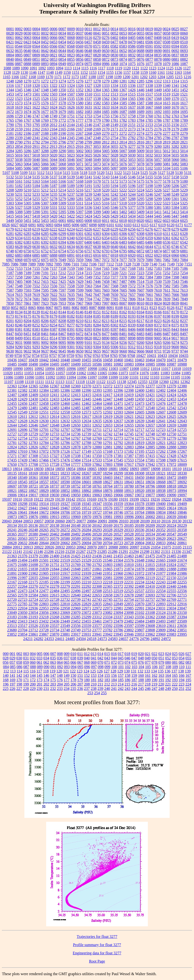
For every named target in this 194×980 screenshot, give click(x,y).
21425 (76, 556)
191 (161, 680)
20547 (172, 534)
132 (140, 671)
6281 (10, 234)
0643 (54, 51)
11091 (40, 377)
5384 (175, 207)
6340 (71, 238)
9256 (123, 343)
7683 (45, 299)
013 (93, 654)
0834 (149, 55)
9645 (62, 351)
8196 (149, 316)
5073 (97, 164)
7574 (141, 286)
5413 (175, 212)
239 (101, 689)
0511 (10, 46)
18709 (23, 486)
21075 (166, 547)
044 (114, 658)
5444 (149, 216)
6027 (15, 225)
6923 (158, 255)
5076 (123, 164)
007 (53, 654)
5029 (123, 155)
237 (87, 689)
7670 (10, 299)
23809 (161, 630)
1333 (106, 86)
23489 (150, 621)
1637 (132, 107)
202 (46, 684)
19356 (108, 504)
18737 (55, 486)
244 (134, 689)
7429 (80, 282)
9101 (88, 343)
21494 (23, 560)
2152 (141, 125)
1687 (123, 112)
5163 (36, 181)
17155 (97, 451)
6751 (36, 251)
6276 (149, 229)
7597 (62, 290)
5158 (175, 177)
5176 (149, 181)
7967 (80, 303)
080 (168, 662)
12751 (182, 434)
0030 (28, 33)
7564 (97, 286)
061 (40, 662)
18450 (140, 478)
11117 (70, 382)
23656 (182, 626)
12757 (44, 438)
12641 (161, 421)
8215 (123, 321)
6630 (36, 247)
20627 (182, 539)
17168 (108, 451)
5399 (97, 212)
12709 (86, 430)
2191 (71, 133)
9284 (10, 347)
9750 (18, 356)
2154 (158, 125)
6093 (50, 225)
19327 (65, 504)
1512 (106, 94)
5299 (158, 199)
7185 (175, 268)
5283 (97, 199)
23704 (23, 630)
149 (67, 675)
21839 (44, 569)
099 (107, 667)
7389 (158, 277)
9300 (62, 347)
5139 (71, 177)
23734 (55, 630)
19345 (86, 504)
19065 (108, 495)
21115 (187, 547)
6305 (115, 234)
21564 (118, 560)
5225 (149, 190)
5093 (88, 168)
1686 (115, 112)
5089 (54, 168)
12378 (161, 386)
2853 (10, 147)
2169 (97, 129)
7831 (149, 299)
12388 (76, 390)
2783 (141, 138)
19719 (86, 512)
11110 (29, 382)
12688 (182, 425)
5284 (106, 199)
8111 (127, 308)
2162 (36, 129)
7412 (36, 282)
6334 (19, 238)
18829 (44, 491)
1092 (42, 68)
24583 (113, 639)
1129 (16, 72)
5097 (115, 168)
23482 (129, 621)
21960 (118, 573)
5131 (188, 173)
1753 (88, 116)
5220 (106, 190)
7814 (141, 299)
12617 (86, 417)
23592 (108, 626)
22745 (108, 599)
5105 (175, 168)
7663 (158, 295)
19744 (108, 512)
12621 (129, 417)
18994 (182, 491)
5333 (71, 207)
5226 (158, 190)
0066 (54, 38)
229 (33, 689)
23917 (76, 634)
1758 (132, 116)
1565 (132, 99)
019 (134, 654)
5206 (175, 186)
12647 (44, 425)
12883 (129, 447)
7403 (10, 282)
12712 (108, 430)
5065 (36, 164)
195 (188, 680)
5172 (115, 181)
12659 (172, 425)
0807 (28, 55)
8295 (106, 325)
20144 (65, 525)
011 (80, 654)
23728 (44, 630)
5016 (19, 155)
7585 (175, 286)
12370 (86, 386)
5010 (149, 151)
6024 (175, 221)
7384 (149, 277)
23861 (33, 634)
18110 (177, 469)
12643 (182, 421)
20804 (140, 543)
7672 (19, 299)
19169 (92, 499)
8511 (45, 338)
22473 (23, 591)
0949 (62, 64)
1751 (71, 116)
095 (80, 667)
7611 (167, 290)
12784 (44, 443)
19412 (12, 508)
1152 (84, 72)
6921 (141, 255)
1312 (158, 81)
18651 (140, 482)
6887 (45, 255)
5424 (88, 216)
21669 (172, 560)
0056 (149, 33)
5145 (123, 177)
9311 (123, 347)
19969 (76, 517)
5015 (10, 155)
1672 (10, 112)
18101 (166, 469)
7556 (54, 286)
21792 (97, 565)
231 (46, 689)
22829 (86, 604)
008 (60, 654)
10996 (71, 369)
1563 (115, 99)
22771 (182, 599)
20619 (150, 539)
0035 (71, 33)
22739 (76, 599)
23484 (140, 621)
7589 (19, 290)
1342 (184, 86)
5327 (19, 207)
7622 (54, 295)
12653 (108, 425)
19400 (161, 504)
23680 (12, 630)
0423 (28, 42)
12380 (182, 386)
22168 (23, 582)
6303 (97, 234)
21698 (33, 565)
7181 (141, 268)
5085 (19, 168)
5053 (132, 160)
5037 (10, 160)
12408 (23, 395)
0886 (10, 64)
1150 (67, 72)
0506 (149, 42)
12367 (55, 386)
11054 (39, 373)
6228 (106, 229)
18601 (86, 482)
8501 (28, 338)
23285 (76, 617)
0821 (54, 55)
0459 (106, 42)
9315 (149, 347)
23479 (118, 621)
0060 (184, 33)
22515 (108, 591)
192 (168, 680)
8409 (149, 329)
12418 (118, 395)
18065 (92, 469)
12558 (65, 412)
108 (168, 667)
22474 (33, 591)
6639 (106, 247)
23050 (23, 613)
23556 (76, 626)
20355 (172, 530)
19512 (86, 508)
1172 (67, 77)
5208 (10, 190)
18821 (12, 491)
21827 (182, 565)
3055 (114, 147)
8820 (88, 338)
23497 (172, 621)
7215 (88, 273)
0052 (115, 33)
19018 (44, 495)
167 (188, 675)
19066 (118, 495)
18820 (182, 486)
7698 (62, 299)
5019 (45, 155)
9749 (10, 356)
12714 (118, 430)
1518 (158, 94)
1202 (144, 77)
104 (141, 667)
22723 (23, 599)
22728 (55, 599)
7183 (158, 268)
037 (67, 658)
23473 (108, 621)
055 (188, 658)
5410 (149, 212)
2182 (19, 133)
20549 (182, 534)
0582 (114, 46)
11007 (124, 369)
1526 (45, 99)
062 (46, 662)
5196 (132, 186)
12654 (118, 425)
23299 (86, 617)
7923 (45, 303)
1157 (127, 72)
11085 (186, 373)
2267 (80, 133)
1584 (115, 103)
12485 (76, 408)
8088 (101, 308)
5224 (140, 190)
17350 (97, 456)
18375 (65, 478)
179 (80, 680)
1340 (167, 86)
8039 (175, 303)
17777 (76, 464)
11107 (9, 382)
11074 (134, 373)
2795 (54, 142)
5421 (62, 216)
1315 (184, 81)
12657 (150, 425)
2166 (71, 129)
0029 (19, 33)
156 (114, 675)
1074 (123, 64)
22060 (65, 578)
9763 (97, 356)
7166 (115, 268)
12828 (55, 447)
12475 (150, 403)
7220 (114, 273)
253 (90, 693)
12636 (108, 421)
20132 (187, 521)
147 (53, 675)
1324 (71, 86)
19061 (86, 495)
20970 (92, 547)
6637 (88, 247)
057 (13, 662)
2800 (97, 142)
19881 (44, 517)
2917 (88, 147)
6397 (80, 242)
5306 (36, 203)
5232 (28, 194)
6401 (97, 242)
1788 (175, 120)
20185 (129, 525)
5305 (28, 203)
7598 (71, 290)
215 (127, 684)
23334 (108, 617)
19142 (70, 499)
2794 (45, 142)
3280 (158, 147)
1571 (184, 99)
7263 (54, 277)
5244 (132, 194)
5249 (175, 194)
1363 (88, 90)
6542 (184, 242)
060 (33, 662)
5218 (97, 190)
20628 (12, 543)
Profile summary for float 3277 (97, 945)
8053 (23, 308)
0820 (45, 55)
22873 (150, 604)
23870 (55, 634)
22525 (129, 591)
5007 (123, 151)
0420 (184, 38)
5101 (141, 168)
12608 (172, 412)
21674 (182, 560)
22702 (161, 595)
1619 (19, 107)
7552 (36, 286)
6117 (154, 225)
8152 (106, 312)
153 (94, 675)
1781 (115, 120)
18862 (86, 491)
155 (107, 675)
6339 (62, 238)
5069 (71, 164)
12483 (55, 408)
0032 (45, 33)
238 (94, 689)
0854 (62, 59)
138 (181, 671)
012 (87, 654)
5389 (28, 212)
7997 (106, 303)
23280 (65, 617)
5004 (97, 151)
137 (174, 671)
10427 (141, 356)
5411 (158, 212)
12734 (65, 434)
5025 (88, 155)
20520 (97, 534)
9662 (132, 351)
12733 (55, 434)
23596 (118, 626)
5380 (149, 207)
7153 (19, 268)
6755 (71, 251)
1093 (51, 68)
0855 (71, 59)
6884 (28, 255)
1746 (28, 116)
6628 (19, 247)
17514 (86, 460)
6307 (132, 234)
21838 (33, 569)
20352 (161, 530)
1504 (62, 94)
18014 (17, 469)
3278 (140, 147)
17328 (65, 456)
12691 (12, 430)
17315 (44, 456)
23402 (12, 621)
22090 (118, 578)
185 (121, 680)
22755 (140, 599)
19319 (55, 504)
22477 (44, 591)
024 (168, 654)
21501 (44, 560)
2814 (123, 142)
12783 (33, 443)
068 (87, 662)
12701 (44, 430)
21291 (123, 552)
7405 (19, 282)
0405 (132, 38)
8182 (71, 316)
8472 (80, 334)
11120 (90, 382)
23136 (172, 613)
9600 (175, 347)
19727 (97, 512)
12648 (55, 425)
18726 (44, 486)
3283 (184, 147)
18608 (97, 482)
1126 (178, 68)
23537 (55, 626)
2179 (175, 129)
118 (46, 671)
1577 (54, 103)
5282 (88, 199)
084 (6, 667)
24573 (102, 639)
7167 (123, 268)
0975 (88, 64)
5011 (158, 151)
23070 (76, 613)
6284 (36, 234)
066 (73, 662)
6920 (132, 255)
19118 (28, 499)
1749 (54, 116)
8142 (45, 312)
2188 (45, 133)
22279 (65, 586)
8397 (115, 329)
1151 (75, 72)
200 (33, 684)
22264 (23, 586)
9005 (158, 338)
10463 (140, 360)
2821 (184, 142)
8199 (175, 316)
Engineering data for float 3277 (97, 953)
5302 (184, 199)
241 (114, 689)
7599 (80, 290)
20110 (155, 521)
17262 (161, 451)
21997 (23, 578)
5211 (36, 190)
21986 (182, 573)
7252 (166, 273)
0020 (158, 29)
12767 (76, 438)
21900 (23, 573)
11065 (102, 373)
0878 (158, 59)
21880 (150, 569)
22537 (140, 591)
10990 (18, 369)
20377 (23, 534)
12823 (182, 443)
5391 (45, 212)
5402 (123, 212)
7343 (71, 277)
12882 (118, 447)
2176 (158, 129)
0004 (36, 29)
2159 (19, 129)
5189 (71, 186)
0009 (71, 29)
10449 (76, 360)
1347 (36, 90)
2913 (53, 147)
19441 (33, 508)
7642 (88, 295)
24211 (28, 639)
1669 (167, 107)
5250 (184, 194)
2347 (88, 138)
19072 (140, 495)
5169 (88, 181)
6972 (36, 260)
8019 (149, 303)
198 (19, 684)
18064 (81, 469)
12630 (44, 421)
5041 (45, 160)
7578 (158, 286)
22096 (140, 578)
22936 (33, 608)
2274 (141, 133)
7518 (149, 282)
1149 (58, 72)
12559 (76, 412)
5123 (127, 173)
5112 (41, 173)
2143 (62, 125)
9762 (88, 356)
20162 (97, 525)
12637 (118, 421)
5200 (167, 186)
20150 (86, 525)
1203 (152, 77)
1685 (106, 112)
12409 (33, 395)
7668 (184, 295)
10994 (50, 369)
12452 (161, 399)
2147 (97, 125)
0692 (175, 51)
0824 (80, 55)
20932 (60, 547)
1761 (158, 116)
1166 (15, 77)
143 (26, 675)
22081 (108, 578)
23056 (44, 613)
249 (168, 689)
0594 (175, 46)
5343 (97, 207)
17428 (172, 456)
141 (13, 675)
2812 (106, 142)
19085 (161, 495)
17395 (140, 456)
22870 (140, 604)
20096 (113, 521)
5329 (36, 207)
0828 (97, 55)
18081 (113, 469)
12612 (33, 417)
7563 (88, 286)
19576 (108, 508)
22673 (118, 595)
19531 (97, 508)
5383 (167, 207)
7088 (23, 264)
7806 (132, 299)
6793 (106, 251)
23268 (55, 617)
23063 (55, 613)
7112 (110, 264)
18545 (23, 482)
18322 (172, 473)
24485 (70, 639)
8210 (80, 321)
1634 (115, 107)
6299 (62, 234)
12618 (97, 417)
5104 (167, 168)
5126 (153, 173)
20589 (76, 539)
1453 (10, 94)
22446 (182, 586)
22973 (108, 608)
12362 (185, 382)
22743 (97, 599)
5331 (54, 207)
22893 (161, 604)
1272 (45, 81)
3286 (28, 151)
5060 (175, 160)
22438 (161, 586)
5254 (28, 199)
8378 (184, 325)
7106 (93, 264)
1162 (170, 72)
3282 (175, 147)
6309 (149, 234)
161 (148, 675)
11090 (29, 377)
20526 (108, 534)
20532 (140, 534)
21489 (12, 560)
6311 (167, 234)
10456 (97, 360)
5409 (141, 212)
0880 (167, 59)
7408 (28, 282)
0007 (62, 29)
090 (46, 667)
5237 (71, 194)
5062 (10, 164)
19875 (23, 517)
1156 (118, 72)
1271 (36, 81)
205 (67, 684)
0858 (97, 59)
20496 (86, 534)
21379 (33, 556)
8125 (162, 308)
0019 (149, 29)
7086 (14, 264)
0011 (88, 29)
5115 (66, 173)
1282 (132, 81)
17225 (150, 451)
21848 (76, 569)
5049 (97, 160)
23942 (108, 634)
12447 (108, 399)
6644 (149, 247)
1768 (36, 120)
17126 (65, 451)
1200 (126, 77)
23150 (182, 613)
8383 (36, 329)
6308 (141, 234)
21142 (28, 552)
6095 (67, 225)
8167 (167, 312)
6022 (158, 221)
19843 (172, 512)
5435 (141, 216)
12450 (140, 399)
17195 (140, 451)
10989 (7, 369)
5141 (88, 177)
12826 (33, 447)
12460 (65, 403)
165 (175, 675)
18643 (129, 482)
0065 (45, 38)
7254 (184, 273)
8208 (62, 321)
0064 (36, 38)
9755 (44, 356)
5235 (54, 194)
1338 (149, 86)
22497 (86, 591)
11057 (60, 373)
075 (134, 662)
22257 (12, 586)
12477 (172, 403)
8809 (79, 338)
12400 (140, 390)
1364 (97, 90)
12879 (86, 447)
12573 (86, 412)
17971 (161, 464)
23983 (172, 634)
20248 (33, 530)
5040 (36, 160)
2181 (10, 133)
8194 (141, 316)
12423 (161, 395)
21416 (65, 556)
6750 (28, 251)
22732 (65, 599)
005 (40, 654)
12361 (174, 382)
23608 (150, 626)
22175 (33, 582)
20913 (28, 547)
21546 (108, 560)
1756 (115, 116)
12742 (108, 434)
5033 (158, 155)
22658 (108, 595)
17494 (76, 460)
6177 (188, 225)
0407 (149, 38)
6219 (36, 229)
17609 (172, 460)
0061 (10, 38)
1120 (127, 68)
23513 (12, 626)
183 (107, 680)
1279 (106, 81)
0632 (10, 51)
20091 (102, 521)
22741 (86, 599)
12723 (161, 430)
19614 (172, 508)
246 (148, 689)
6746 (175, 247)
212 (107, 684)
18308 (140, 473)
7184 (167, 268)
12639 (140, 421)
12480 (23, 408)
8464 (54, 334)
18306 (129, 473)
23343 (129, 617)
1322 (54, 86)
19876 (33, 517)
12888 (172, 447)
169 (13, 680)
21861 (97, 569)
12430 (33, 399)
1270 (28, 81)
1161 (161, 72)
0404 (123, 38)
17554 (140, 460)
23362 (150, 617)
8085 (84, 308)
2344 (62, 138)
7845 (175, 299)
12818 (129, 443)
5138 (62, 177)
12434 (65, 399)
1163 (178, 72)
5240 (97, 194)
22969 (76, 608)
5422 (71, 216)
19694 (55, 512)
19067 (129, 495)
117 (39, 671)
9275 (184, 343)
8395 (106, 329)
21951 (108, 573)
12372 (108, 386)
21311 (166, 552)
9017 (175, 338)
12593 (118, 412)
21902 (33, 573)
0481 (141, 42)
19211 (145, 499)
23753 (86, 630)
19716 (76, 512)
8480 (115, 334)
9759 (71, 356)
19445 (55, 508)
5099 (123, 168)
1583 (106, 103)
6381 (10, 242)
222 (175, 684)
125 (93, 671)
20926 (49, 547)
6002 (71, 221)
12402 (161, 390)
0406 (140, 38)
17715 (44, 464)
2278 (175, 133)
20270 (55, 530)
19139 (60, 499)
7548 (19, 286)
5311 (80, 203)
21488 (182, 556)
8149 (88, 312)
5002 (80, 151)
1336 (132, 86)
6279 (175, 229)
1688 (132, 112)
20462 (55, 534)
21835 (23, 569)
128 (113, 671)
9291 (28, 347)
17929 (140, 464)
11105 (175, 377)
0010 (80, 29)
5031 (141, 155)
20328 (108, 530)
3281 (166, 147)
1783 (132, 120)
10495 (55, 364)
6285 (45, 234)
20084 (92, 521)
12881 (108, 447)
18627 (108, 482)
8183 (80, 316)
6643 (141, 247)
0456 (80, 42)
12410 (44, 395)
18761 (97, 486)
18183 (44, 473)
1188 (92, 77)
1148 (50, 72)
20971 (102, 547)
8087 (93, 308)
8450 (19, 334)
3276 (123, 147)
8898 (132, 338)
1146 (33, 72)
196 (6, 684)
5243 (123, 194)
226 (13, 689)
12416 (97, 395)
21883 (161, 569)
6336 (36, 238)
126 (100, 671)
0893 (45, 64)
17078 (55, 451)
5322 (158, 203)
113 (13, 671)
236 (80, 689)
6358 (141, 238)
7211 (54, 273)
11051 (18, 373)
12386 (65, 390)
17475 (55, 460)
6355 (115, 238)
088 (33, 667)
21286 (113, 552)
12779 (172, 438)
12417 (108, 395)
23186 (23, 617)
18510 (12, 482)
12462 (86, 403)
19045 (65, 495)
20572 (33, 539)
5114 (58, 173)
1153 (93, 72)
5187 (54, 186)
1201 (135, 77)
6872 (141, 251)
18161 (23, 473)
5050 (106, 160)
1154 (101, 72)
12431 (44, 399)
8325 (123, 325)
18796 (150, 486)
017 (121, 654)
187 (134, 680)
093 (67, 667)
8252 (36, 325)
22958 (65, 608)
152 (87, 675)
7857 (19, 303)
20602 (108, 539)
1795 (36, 125)
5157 (167, 177)
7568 (115, 286)
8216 (132, 321)
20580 (65, 539)
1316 (10, 86)
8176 (36, 316)
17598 (161, 460)
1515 (132, 94)
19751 (129, 512)
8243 (10, 325)
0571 (97, 46)
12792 (118, 443)
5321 (149, 203)
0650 (106, 51)
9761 (79, 356)
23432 (44, 621)
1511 (97, 94)
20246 (23, 530)
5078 (141, 164)
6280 (184, 229)
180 (87, 680)
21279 (92, 552)
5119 (92, 173)
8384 (45, 329)
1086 (175, 64)
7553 (45, 286)
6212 (19, 229)
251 (182, 689)
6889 (62, 255)
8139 (36, 312)
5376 (123, 207)
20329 (118, 530)
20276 (76, 530)
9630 (10, 351)
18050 (60, 469)
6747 (184, 247)
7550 (28, 286)
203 (53, 684)
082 (182, 662)
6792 (97, 251)
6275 (141, 229)
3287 (36, 151)
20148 (76, 525)
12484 (65, 408)
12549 (23, 412)
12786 (65, 443)
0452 (45, 42)
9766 (123, 356)
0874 (123, 59)
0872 (106, 59)
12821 (161, 443)
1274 (62, 81)
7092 (49, 264)
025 (175, 654)
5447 (175, 216)
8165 (149, 312)
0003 (28, 29)
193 (175, 680)
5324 (175, 203)
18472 (172, 478)
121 (66, 671)
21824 (171, 565)
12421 (150, 395)
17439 (23, 460)
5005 (106, 151)
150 (73, 675)
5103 (158, 168)
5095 (106, 168)
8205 (36, 321)
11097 (92, 377)
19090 (172, 495)
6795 (123, 251)
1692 (158, 112)
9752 (27, 356)
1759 (141, 116)
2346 (80, 138)
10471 (172, 360)
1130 (24, 72)
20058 (49, 521)
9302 (80, 347)
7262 (45, 277)
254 (97, 693)
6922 (149, 255)
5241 (106, 194)
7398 (175, 277)
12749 (161, 434)
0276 (106, 38)
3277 (132, 147)
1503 (54, 94)
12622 (139, 417)
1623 (45, 107)
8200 (184, 316)
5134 (28, 177)
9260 (141, 343)
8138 (28, 312)
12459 (55, 403)
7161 (88, 268)
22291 (76, 586)
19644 (33, 512)
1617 (184, 103)
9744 (184, 351)
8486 (158, 334)
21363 (12, 556)
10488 (23, 364)
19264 (177, 499)
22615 (55, 595)
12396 (118, 390)
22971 (86, 608)
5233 (36, 194)
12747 (140, 434)
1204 (161, 77)
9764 (105, 356)
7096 (67, 264)
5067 (54, 164)
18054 (71, 469)
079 (161, 662)
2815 (132, 142)
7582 (167, 286)
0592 (158, 46)
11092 (50, 377)
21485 (172, 556)
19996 (129, 517)
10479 (182, 360)
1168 (32, 77)
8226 (166, 321)
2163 (45, 129)
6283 (28, 234)
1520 (175, 94)
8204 (28, 321)
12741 (97, 434)
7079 (141, 260)
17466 (44, 460)
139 (188, 671)
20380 (33, 534)
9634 (36, 351)
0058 (167, 33)
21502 (55, 560)
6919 (123, 255)
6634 (71, 247)
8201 (10, 321)
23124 (161, 613)
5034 (167, 155)
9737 (175, 351)
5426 (106, 216)
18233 (65, 473)
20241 (12, 530)
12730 (44, 434)
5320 (140, 203)
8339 (132, 325)
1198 (109, 77)
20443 (44, 534)
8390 (62, 329)
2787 (175, 138)
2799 (88, 142)
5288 (132, 199)
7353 (106, 277)
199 (26, 684)
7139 (145, 264)
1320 (36, 86)
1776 (71, 120)
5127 (162, 173)
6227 (97, 229)
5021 (62, 155)
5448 (184, 216)
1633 (106, 107)
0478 (123, 42)
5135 (36, 177)
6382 (19, 242)
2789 (10, 142)
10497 (65, 364)
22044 (44, 578)
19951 (65, 517)
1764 (184, 116)
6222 (54, 229)
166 (182, 675)
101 (121, 667)
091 (53, 667)
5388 (19, 212)
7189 (28, 273)
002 (19, 654)
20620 (161, 539)
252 (188, 689)
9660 (123, 351)
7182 (149, 268)
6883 (19, 255)
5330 (45, 207)
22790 (33, 604)
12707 (65, 430)
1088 (7, 68)
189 (148, 680)
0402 (114, 38)
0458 (97, 42)
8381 (19, 329)
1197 (101, 77)
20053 (28, 521)
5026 (97, 155)
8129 (188, 308)
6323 (175, 234)
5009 (141, 151)
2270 (106, 133)
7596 (54, 290)
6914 (80, 255)
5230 (10, 194)
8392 (80, 329)
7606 (132, 290)
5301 (175, 199)
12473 (140, 403)
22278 (55, 586)
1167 (24, 77)
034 (46, 658)
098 (101, 667)
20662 (65, 543)
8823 (97, 338)
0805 (19, 55)
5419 (45, 216)
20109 (145, 521)
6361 (167, 238)
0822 (62, 55)
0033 (54, 33)
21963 (129, 573)
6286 (54, 234)
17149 (86, 451)
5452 (36, 221)
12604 (129, 412)
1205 (170, 77)
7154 (28, 268)
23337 (118, 617)
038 (73, 658)
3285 (19, 151)
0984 (97, 64)
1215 (179, 77)
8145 (71, 312)
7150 (180, 264)
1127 (187, 68)
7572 (132, 286)
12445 (86, 399)
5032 (149, 155)
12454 (182, 399)
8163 (132, 312)
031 (26, 658)
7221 (123, 273)
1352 (80, 90)
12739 (86, 434)
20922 (39, 547)
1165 (7, 77)
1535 (71, 99)
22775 (12, 604)
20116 (166, 521)
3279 (149, 147)
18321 (161, 473)
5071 (80, 164)
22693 (150, 595)
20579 (55, 539)
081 (175, 662)
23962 (150, 634)
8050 (6, 308)
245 (141, 689)
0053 (123, 33)
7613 (184, 290)
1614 (158, 103)
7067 (97, 260)
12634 (86, 421)
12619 (108, 417)
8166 (158, 312)
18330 (182, 473)
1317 (19, 86)
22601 (44, 595)
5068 (62, 164)
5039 (28, 160)
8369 (149, 325)
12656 (140, 425)
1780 (106, 120)
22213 (97, 582)
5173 (123, 181)
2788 (184, 138)
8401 (123, 329)
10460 (118, 360)
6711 (158, 247)
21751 (55, 565)
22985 (129, 608)
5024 (80, 155)
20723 (118, 543)
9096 (71, 343)
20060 (60, 521)
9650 (80, 351)
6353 (97, 238)
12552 (55, 412)
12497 (129, 408)
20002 (150, 517)
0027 (184, 29)
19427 (23, 508)
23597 (129, 626)
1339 (158, 86)
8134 (19, 312)
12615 (65, 417)
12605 (140, 412)
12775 (140, 438)
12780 (182, 438)
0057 (158, 33)
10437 (23, 360)
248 (161, 689)
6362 (175, 238)
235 (73, 689)
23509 (182, 621)
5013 (175, 151)
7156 (45, 268)
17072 (44, 451)
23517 (23, 626)
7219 (106, 273)
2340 (28, 138)
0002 (19, 29)
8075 (58, 308)
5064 (28, 164)
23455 (86, 621)
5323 (166, 203)
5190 (80, 186)
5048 (88, 160)
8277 (71, 325)
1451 (175, 90)
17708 (33, 464)
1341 (175, 86)
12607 (161, 412)
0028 (10, 33)
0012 (97, 29)
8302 (115, 325)
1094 (59, 68)
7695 (54, 299)
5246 (149, 194)
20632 (23, 543)
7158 (62, 268)
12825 (23, 447)
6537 (175, 242)
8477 (106, 334)
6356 (123, 238)
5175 (141, 181)
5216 (79, 190)
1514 (123, 94)
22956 (55, 608)
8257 (62, 325)
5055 (141, 160)
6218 (28, 229)
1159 (144, 72)
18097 (145, 469)
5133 (19, 177)
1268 (19, 81)
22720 (12, 599)
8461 (45, 334)
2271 (115, 133)
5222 (123, 190)
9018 (184, 338)
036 (60, 658)
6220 (45, 229)
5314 (88, 203)
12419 (129, 395)
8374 (167, 325)
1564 (123, 99)
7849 (184, 299)
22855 (129, 604)
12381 (12, 390)
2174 (141, 129)
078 (155, 662)
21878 (140, 569)
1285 (141, 81)
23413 (23, 621)
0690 (158, 51)
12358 (153, 382)
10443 (55, 360)
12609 (182, 412)
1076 (141, 64)
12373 (118, 386)
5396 (71, 212)
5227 (166, 190)
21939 (86, 573)
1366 (115, 90)
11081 (155, 373)
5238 (80, 194)
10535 (86, 364)
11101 (134, 377)
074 (128, 662)
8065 (32, 308)
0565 (45, 46)
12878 (76, 447)
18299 (118, 473)
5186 (45, 186)
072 (114, 662)
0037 (80, 33)
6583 (10, 247)
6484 (132, 242)
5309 (62, 203)
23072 (86, 613)
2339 (19, 138)
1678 (54, 112)
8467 (62, 334)
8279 (80, 325)
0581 (106, 46)
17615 (182, 460)
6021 (149, 221)
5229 (184, 190)
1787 (167, 120)
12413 (76, 395)
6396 (71, 242)
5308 (54, 203)
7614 (10, 295)
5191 (88, 186)
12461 (76, 403)
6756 (80, 251)
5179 (175, 181)
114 (19, 671)
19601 (150, 508)
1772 (62, 120)
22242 (150, 582)
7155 (36, 268)
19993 (118, 517)
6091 (32, 225)
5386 (10, 212)
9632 (28, 351)
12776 (150, 438)
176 (60, 680)
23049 (12, 613)
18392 (97, 478)
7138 (136, 264)
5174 (132, 181)
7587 (10, 290)
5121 (109, 173)
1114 (76, 68)
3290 (62, 151)
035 (53, 658)
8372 (158, 325)
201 (40, 684)
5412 (166, 212)
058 (19, 662)
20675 (76, 543)
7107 (101, 264)
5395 (62, 212)
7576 (149, 286)
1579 (71, 103)
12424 (171, 395)
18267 (86, 473)
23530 (44, 626)
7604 (115, 290)
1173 (75, 77)
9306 (115, 347)
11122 (101, 382)
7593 (28, 290)
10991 (29, 369)
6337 (45, 238)
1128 (7, 72)
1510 (88, 94)
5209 (19, 190)
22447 (12, 591)
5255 (36, 199)
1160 (153, 72)
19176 (102, 499)
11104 (165, 377)
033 (40, 658)
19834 (161, 512)
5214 (62, 190)
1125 (170, 68)
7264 (62, 277)
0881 (175, 59)
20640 (33, 543)
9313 (140, 347)
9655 (97, 351)
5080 (158, 164)
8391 (71, 329)
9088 (28, 343)
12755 (33, 438)
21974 (150, 573)
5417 (28, 216)
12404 (172, 390)
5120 (101, 173)
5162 (28, 181)
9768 (131, 356)
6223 (62, 229)
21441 (108, 556)
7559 (80, 286)
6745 (166, 247)
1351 (71, 90)
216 (134, 684)
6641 (123, 247)
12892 (12, 451)
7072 (106, 260)
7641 (80, 295)
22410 (150, 586)
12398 (129, 390)
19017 (33, 495)
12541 (161, 408)
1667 (149, 107)
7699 (71, 299)
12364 (23, 386)
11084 (176, 373)
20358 (182, 530)
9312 (132, 347)
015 (107, 654)
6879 (175, 251)
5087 (36, 168)
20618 (140, 539)
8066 (41, 308)
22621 (65, 595)
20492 (76, 534)
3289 (54, 151)
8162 (123, 312)
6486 (149, 242)
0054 (132, 33)
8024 (158, 303)
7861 (28, 303)
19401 (172, 504)
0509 (175, 42)
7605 (123, 290)
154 (101, 675)
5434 (132, 216)
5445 (158, 216)
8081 (67, 308)
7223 (140, 273)
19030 (55, 495)
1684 (97, 112)
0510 (184, 42)
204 (60, 684)
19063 (97, 495)
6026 (6, 225)
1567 (149, 99)
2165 (62, 129)
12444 (76, 399)
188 (141, 680)
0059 (175, 33)
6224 (71, 229)
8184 (88, 316)
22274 (44, 586)
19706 (65, 512)
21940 (97, 573)
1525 (36, 99)
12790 (97, 443)
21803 (108, 565)
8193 (132, 316)
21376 (23, 556)
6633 (62, 247)
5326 (10, 207)
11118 (80, 382)
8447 (10, 334)
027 (188, 654)
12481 (33, 408)
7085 (6, 264)
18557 (44, 482)
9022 (10, 343)
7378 (123, 277)
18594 (76, 482)
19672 (44, 512)
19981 (108, 517)
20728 (129, 543)
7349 (88, 277)
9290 (19, 347)
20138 (55, 525)
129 (120, 671)
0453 (54, 42)
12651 (86, 425)
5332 (62, 207)
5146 (132, 177)
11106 (186, 377)
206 (73, 684)
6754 (62, 251)
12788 (86, 443)
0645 (71, 51)
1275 (71, 81)
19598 (140, 508)
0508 (167, 42)
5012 (166, 151)
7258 (19, 277)
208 (87, 684)
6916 (97, 255)
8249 (28, 325)
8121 (145, 308)
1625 (62, 107)
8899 (140, 338)
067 (80, 662)
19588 (129, 508)
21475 (150, 556)
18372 (55, 478)
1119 (119, 68)
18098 (156, 469)
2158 (10, 129)
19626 (12, 512)
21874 (129, 569)
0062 (19, 38)
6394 (62, 242)
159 (134, 675)
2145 (80, 125)
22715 (182, 595)
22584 (33, 595)
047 (134, 658)
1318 (28, 86)
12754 (23, 438)
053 (175, 658)
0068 (71, 38)
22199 (65, 582)
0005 (45, 29)
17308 (33, 456)
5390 (36, 212)
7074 (115, 260)
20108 (134, 521)
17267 (182, 451)
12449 (129, 399)
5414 (184, 212)
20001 (140, 517)
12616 (76, 417)
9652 (88, 351)
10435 (184, 356)
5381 (158, 207)
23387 (172, 617)
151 (80, 675)
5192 (97, 186)
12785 (55, 443)
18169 (33, 473)
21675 (12, 565)
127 (107, 671)
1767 (28, 120)
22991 (140, 608)
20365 (12, 534)
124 (86, 671)
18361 (33, 478)
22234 (140, 582)
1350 (62, 90)
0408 (158, 38)
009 (67, 654)
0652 (123, 51)
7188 (19, 273)
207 (80, 684)
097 (94, 667)
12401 (150, 390)
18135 (12, 473)
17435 (12, 460)
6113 (136, 225)
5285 (115, 199)
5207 (184, 186)
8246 (19, 325)
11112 (50, 382)
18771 (118, 486)
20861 (182, 543)
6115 (145, 225)
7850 (10, 303)
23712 (33, 630)
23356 (140, 617)
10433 (162, 356)
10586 (97, 364)
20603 (118, 539)
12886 (161, 447)
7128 (127, 264)
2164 (54, 129)
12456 (23, 403)
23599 (140, 626)
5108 (15, 173)
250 (175, 689)
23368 (161, 617)
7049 (62, 260)
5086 (28, 168)
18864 (97, 491)
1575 (36, 103)
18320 (150, 473)
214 (121, 684)
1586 (132, 103)
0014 (114, 29)
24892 (155, 639)
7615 (19, 295)
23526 (33, 626)
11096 (82, 377)
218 (148, 684)
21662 (150, 560)
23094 (118, 613)
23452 (76, 621)
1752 (80, 116)
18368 (44, 478)
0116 (88, 38)
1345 (19, 90)
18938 (161, 491)
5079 (149, 164)
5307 (45, 203)
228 (26, 689)
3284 (10, 151)
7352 (97, 277)
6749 (19, 251)
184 (114, 680)
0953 (71, 64)
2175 (149, 129)
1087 (184, 64)
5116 (75, 173)
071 (107, 662)
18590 (65, 482)
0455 (71, 42)
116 (33, 671)
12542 (172, 408)
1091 (33, 68)
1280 (115, 81)
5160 (10, 181)
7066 (88, 260)
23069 (65, 613)
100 (114, 667)
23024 (150, 608)
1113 (68, 68)
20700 (97, 543)
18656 (150, 482)
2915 (71, 147)
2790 (19, 142)
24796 (145, 639)
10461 (129, 360)
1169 (41, 77)
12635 (97, 421)
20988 (113, 547)
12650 (76, 425)
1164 (187, 72)
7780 (106, 299)
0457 (88, 42)
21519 (65, 560)
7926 (54, 303)
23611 (171, 626)
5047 (80, 160)
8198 (167, 316)
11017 (166, 369)
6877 (167, 251)
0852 (45, 59)
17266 (172, 451)
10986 (161, 364)
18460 (150, 478)
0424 (36, 42)
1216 (187, 77)
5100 (132, 168)
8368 (141, 325)
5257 (45, 199)
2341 (36, 138)
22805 (55, 604)
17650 (12, 464)
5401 (115, 212)
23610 (161, 626)
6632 (54, 247)
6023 (166, 221)
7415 (45, 282)
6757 (88, 251)
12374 (129, 386)
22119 (150, 578)
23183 (12, 617)
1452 (184, 90)
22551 (150, 591)
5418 (36, 216)
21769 (76, 565)
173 (40, 680)
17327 (55, 456)
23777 (97, 630)
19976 (97, 517)
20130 (177, 521)
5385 (184, 207)
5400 (106, 212)
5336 (88, 207)
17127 (76, 451)
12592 (108, 412)
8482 (132, 334)
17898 (118, 464)
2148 (106, 125)
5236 (62, 194)
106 (155, 667)
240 (107, 689)
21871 (118, 569)
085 (13, 667)
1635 (123, 107)
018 (127, 654)
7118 (119, 264)
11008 (134, 369)
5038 (19, 160)
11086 (8, 377)
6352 (88, 238)
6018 (123, 221)
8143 (54, 312)
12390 (86, 390)
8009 (132, 303)
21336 (176, 552)
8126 (171, 308)
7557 (62, 286)
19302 (33, 504)
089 (40, 667)
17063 (33, 451)
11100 (124, 377)
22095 (129, 578)
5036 (184, 155)
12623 (150, 417)
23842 (172, 630)
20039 (171, 517)
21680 (23, 565)
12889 (182, 447)
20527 (118, 534)
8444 (184, 329)
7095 (58, 264)
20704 (108, 543)
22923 (12, 608)
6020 (140, 221)
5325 (184, 203)
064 (60, 662)
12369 (76, 386)
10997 (82, 369)
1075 (132, 64)
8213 (106, 321)
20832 (150, 543)
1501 (36, 94)
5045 (62, 160)
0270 (97, 38)
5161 (19, 181)
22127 (161, 578)
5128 (170, 173)
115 (26, 671)
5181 (10, 186)
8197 (158, 316)
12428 (12, 399)
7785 (115, 299)
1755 (106, 116)
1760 (149, 116)
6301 (80, 234)
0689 (149, 51)
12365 (33, 386)
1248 (10, 81)
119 (53, 671)
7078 (132, 260)
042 (101, 658)
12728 (23, 434)
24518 (92, 639)
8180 (62, 316)
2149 (115, 125)
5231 (19, 194)
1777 (80, 120)
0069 (80, 38)
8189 (115, 316)
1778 (88, 120)
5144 (115, 177)
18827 (33, 491)
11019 (187, 369)
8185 (97, 316)
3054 (106, 147)
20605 (129, 539)
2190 (62, 133)
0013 (106, 29)
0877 (149, 59)
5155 (149, 177)
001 (13, 654)
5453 (45, 221)
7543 (175, 282)
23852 (12, 634)
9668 (149, 351)
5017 (28, 155)
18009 (182, 464)
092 (60, 667)
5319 (132, 203)
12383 (33, 390)
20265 (44, 530)
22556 (182, 591)
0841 (19, 59)
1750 (62, 116)
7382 (141, 277)
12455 (12, 403)
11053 (29, 373)
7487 (123, 282)
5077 (132, 164)
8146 (80, 312)
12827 (44, 447)
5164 (45, 181)
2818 (158, 142)
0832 (132, 55)
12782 (23, 443)
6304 (106, 234)
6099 (102, 225)
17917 (129, 464)
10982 (118, 364)
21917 (65, 573)
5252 (19, 199)
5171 (106, 181)
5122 (118, 173)
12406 (182, 390)
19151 (81, 499)
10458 (108, 360)
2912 (45, 147)
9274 (175, 343)
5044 (54, 160)
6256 (132, 229)
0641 (36, 51)
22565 (12, 595)
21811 (140, 565)
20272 (65, 530)
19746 (118, 512)
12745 (129, 434)
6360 (158, 238)
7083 (175, 260)
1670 (175, 107)
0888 (28, 64)
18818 (172, 486)
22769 (172, 599)
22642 (86, 595)
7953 (62, 303)
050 (155, 658)
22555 (172, 591)
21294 (134, 552)
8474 (88, 334)
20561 (12, 539)
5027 (106, 155)
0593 (166, 46)
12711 (97, 430)
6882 (10, 255)
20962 (81, 547)
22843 (108, 604)
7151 (188, 264)
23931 (86, 634)
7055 (71, 260)
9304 (97, 347)
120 (59, 671)
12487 (86, 408)
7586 (184, 286)
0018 (140, 29)
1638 (141, 107)
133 (147, 671)
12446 (97, 399)
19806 (150, 512)
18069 (102, 469)
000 (6, 654)
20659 (55, 543)
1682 (80, 112)
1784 (141, 120)
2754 (115, 138)
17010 (23, 451)
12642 (172, 421)
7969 (88, 303)
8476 (97, 334)
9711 (158, 351)
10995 (60, 369)
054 (182, 658)
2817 (149, 142)
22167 (12, 582)
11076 (144, 373)
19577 (118, 508)
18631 (118, 482)
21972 (140, 573)
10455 (86, 360)
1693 (167, 112)
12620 (118, 417)
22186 (55, 582)
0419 (175, 38)
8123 (153, 308)
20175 (118, 525)
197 (13, 684)
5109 (24, 173)
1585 (123, 103)
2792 (36, 142)
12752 (12, 438)
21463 (129, 556)
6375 (184, 238)
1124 (161, 68)
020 (141, 654)
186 (128, 680)
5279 (62, 199)
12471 (118, 403)
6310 (158, 234)
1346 (28, 90)
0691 (167, 51)
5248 (167, 194)
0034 (62, 33)
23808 (150, 630)
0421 (10, 42)
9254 (115, 343)
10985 (150, 364)
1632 (97, 107)
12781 (12, 443)
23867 (44, 634)
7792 (123, 299)
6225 (80, 229)
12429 (23, 399)
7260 (28, 277)
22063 (76, 578)
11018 (176, 369)
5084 (10, 168)
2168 (88, 129)
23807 (140, 630)
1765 (10, 120)
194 (182, 680)
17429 (182, 456)
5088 (45, 168)
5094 (97, 168)
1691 (149, 112)
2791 (28, 142)
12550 (33, 412)
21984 (172, 573)
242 (121, 689)
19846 (182, 512)
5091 (71, 168)
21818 (161, 565)
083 (188, 662)
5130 (179, 173)
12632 (65, 421)
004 (33, 654)
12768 (86, 438)
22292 (86, 586)
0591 (149, 46)
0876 (141, 59)
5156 (158, 177)
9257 (132, 343)
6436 (115, 242)
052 (168, 658)
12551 (44, 412)
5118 (83, 173)
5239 (88, 194)
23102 (140, 613)
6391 (36, 242)
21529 (86, 560)
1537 (88, 99)
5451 (28, 221)
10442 (44, 360)
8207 (54, 321)
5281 (80, 199)
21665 (161, 560)
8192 (123, 316)
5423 (80, 216)
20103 (124, 521)
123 (79, 671)
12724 (171, 430)
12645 (23, 425)
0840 (10, 59)
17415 (150, 456)
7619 (36, 295)
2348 (97, 138)
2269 (97, 133)
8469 (71, 334)
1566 (141, 99)
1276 (80, 81)
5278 (54, 199)
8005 (115, 303)
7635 (71, 295)
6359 (149, 238)
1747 (36, 116)
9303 (88, 347)
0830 (115, 55)
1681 (71, 112)
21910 (55, 573)
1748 (45, 116)
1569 (167, 99)
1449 (158, 90)
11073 (123, 373)
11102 (144, 377)
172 (33, 680)
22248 (172, 582)
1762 (167, 116)
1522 (10, 99)
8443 (175, 329)
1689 (141, 112)
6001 (62, 221)
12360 (164, 382)
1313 (167, 81)
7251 (158, 273)
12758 (55, 438)
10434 (173, 356)
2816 (141, 142)
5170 (97, 181)
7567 (106, 286)
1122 (144, 68)
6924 (167, 255)
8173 (10, 316)
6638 (97, 247)
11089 (19, 377)
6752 (45, 251)
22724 (33, 599)
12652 (97, 425)
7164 (97, 268)
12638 (129, 421)
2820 (175, 142)
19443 (44, 508)
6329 (10, 238)
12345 (132, 382)
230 (40, 689)
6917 (106, 255)
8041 (184, 303)
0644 (62, 51)
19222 (166, 499)
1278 (97, 81)
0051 (106, 33)
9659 (115, 351)
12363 (12, 386)
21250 (70, 552)
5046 (71, 160)
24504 (81, 639)
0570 (88, 46)
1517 (149, 94)
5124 (136, 173)
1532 (54, 99)
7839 (167, 299)
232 (53, 689)
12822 (172, 443)
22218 (108, 582)
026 (181, 654)
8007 (123, 303)
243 (128, 689)
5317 (114, 203)
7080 (149, 260)
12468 (108, 403)
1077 (149, 64)
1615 (167, 103)
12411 (54, 395)
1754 (97, 116)
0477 (115, 42)
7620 (45, 295)
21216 (60, 552)
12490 (97, 408)
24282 (39, 639)
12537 (140, 408)
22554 (161, 591)
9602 (184, 347)
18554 (33, 482)
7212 (62, 273)
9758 (62, 356)
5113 (49, 173)
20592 (86, 539)
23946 (129, 634)
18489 (182, 478)
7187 (10, 273)
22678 (129, 595)
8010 (141, 303)
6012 (114, 221)
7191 (45, 273)
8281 (88, 325)
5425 (97, 216)
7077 (123, 260)
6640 (115, 247)
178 (73, 680)
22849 (118, 604)
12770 (108, 438)
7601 (97, 290)
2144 (71, 125)
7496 (132, 282)
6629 (28, 247)
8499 (19, 338)
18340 (12, 478)
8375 (175, 325)
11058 (71, 373)
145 (40, 675)
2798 (80, 142)
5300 (167, 199)
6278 (167, 229)
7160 (80, 268)
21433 (86, 556)
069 (94, 662)
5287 (123, 199)
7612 (175, 290)
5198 (149, 186)
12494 (108, 408)
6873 (149, 251)
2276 (158, 133)
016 (114, 654)
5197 (141, 186)
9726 (166, 351)
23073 (97, 613)
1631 (88, 107)
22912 (172, 604)
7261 (36, 277)
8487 (167, 334)
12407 (12, 395)
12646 (33, 425)
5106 (184, 168)
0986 (106, 64)
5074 (106, 164)
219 (154, 684)
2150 (123, 125)
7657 (132, 295)
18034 (49, 469)
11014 (155, 369)
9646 (71, 351)
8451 (28, 334)
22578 (23, 595)
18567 (55, 482)
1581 (88, 103)
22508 (97, 591)
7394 (167, 277)
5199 (158, 186)
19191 (123, 499)
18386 (76, 478)
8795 (71, 338)
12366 (44, 386)
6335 (28, 238)
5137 (54, 177)
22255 (182, 582)
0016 (132, 29)
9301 (71, 347)
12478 (182, 403)
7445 (88, 282)
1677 (45, 112)
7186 (184, 268)
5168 (80, 181)
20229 (182, 525)
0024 (166, 29)
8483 (141, 334)
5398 (88, 212)
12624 (161, 417)
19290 (12, 504)
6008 (88, 221)
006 (46, 654)
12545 (12, 412)
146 (46, 675)
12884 (140, 447)
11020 (8, 373)
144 (33, 675)
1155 (110, 72)
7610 (158, 290)
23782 (108, 630)
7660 (141, 295)
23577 (97, 626)
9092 (45, 343)
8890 (106, 338)
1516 (140, 94)
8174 (19, 316)
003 (26, 654)
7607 (141, 290)
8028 (167, 303)
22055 (55, 578)
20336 (140, 530)
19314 (44, 504)
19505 (76, 508)
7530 (158, 282)
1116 (93, 68)
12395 (108, 390)
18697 (12, 486)
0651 (115, 51)
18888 (118, 491)
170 (19, 680)
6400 (88, 242)
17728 (55, 464)
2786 (167, 138)
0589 (140, 46)
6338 (54, 238)
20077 (81, 521)
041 (94, 658)
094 (73, 667)
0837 (175, 55)
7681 (36, 299)
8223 (158, 321)
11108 (19, 382)
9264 (149, 343)
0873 (115, 59)
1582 (97, 103)
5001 (71, 151)
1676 (36, 112)
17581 (150, 460)
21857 (86, 569)
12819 (140, 443)
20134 (12, 525)
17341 (86, 456)
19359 (118, 504)
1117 (102, 68)
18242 (76, 473)
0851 (36, 59)
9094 (54, 343)
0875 (132, 59)
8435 (167, 329)
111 (188, 667)
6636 (80, 247)
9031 (19, 343)
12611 (23, 417)
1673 (19, 112)
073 (121, 662)
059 (26, 662)
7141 (162, 264)
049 (148, 658)
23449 (65, 621)
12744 (118, 434)
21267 (81, 552)
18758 (86, 486)
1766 (19, 120)
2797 (71, 142)
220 (161, 684)
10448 (65, 360)
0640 (28, 51)
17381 (118, 456)
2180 (184, 129)
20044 (17, 521)
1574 (28, 103)
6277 (158, 229)
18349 (23, 478)
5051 (115, 160)
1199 (118, 77)
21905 (44, 573)
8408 (141, 329)
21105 (177, 547)
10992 (39, 369)
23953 (140, 634)
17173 (118, 451)
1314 (175, 81)
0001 (10, 29)
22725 (44, 599)
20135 (23, 525)
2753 (106, 138)
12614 (54, 417)
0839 (184, 55)
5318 (123, 203)
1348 (45, 90)
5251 (10, 199)
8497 (184, 334)
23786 (118, 630)
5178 (167, 181)
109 (175, 667)
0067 (62, 38)
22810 (65, 604)
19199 (134, 499)
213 (114, 684)
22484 (55, 591)
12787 (76, 443)
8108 (119, 308)
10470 (161, 360)
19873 (12, 517)
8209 (71, 321)
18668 (161, 482)
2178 (167, 129)
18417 (118, 478)
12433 (55, 399)
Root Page (97, 961)
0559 (27, 46)
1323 (62, 86)
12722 (150, 430)
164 (168, 675)
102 (128, 667)
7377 (115, 277)
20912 (17, 547)
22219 (118, 582)
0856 (80, 59)
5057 (158, 160)
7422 (54, 282)
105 (148, 667)
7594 (36, 290)
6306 (123, 234)
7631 (62, 295)
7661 (149, 295)
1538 (97, 99)
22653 (97, 595)
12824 (12, 447)
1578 (62, 103)
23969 (161, 634)
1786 (158, 120)
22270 (33, 586)
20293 (97, 530)
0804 (10, 55)
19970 (86, 517)
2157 (184, 125)
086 (19, 667)
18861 (76, 491)
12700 (33, 430)
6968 (19, 260)
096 (87, 667)
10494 (44, 364)
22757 (150, 599)
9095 (62, 343)
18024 (28, 469)
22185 (44, 582)
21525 (76, 560)
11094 (71, 377)
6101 (110, 225)
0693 (184, 51)
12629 (33, 421)
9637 (45, 351)
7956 (71, 303)
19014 (23, 495)
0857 (88, 59)
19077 (150, 495)
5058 (167, 160)
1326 (80, 86)
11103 (155, 377)
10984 (140, 364)
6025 (184, 221)
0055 (141, 33)
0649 (97, 51)
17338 (76, 456)
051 (161, 658)
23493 (161, 621)
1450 (167, 90)
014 (100, 654)
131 (134, 671)
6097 (84, 225)
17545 (118, 460)
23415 (33, 621)
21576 (129, 560)
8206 (45, 321)
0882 (184, 59)
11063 (92, 373)
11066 (113, 373)
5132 (10, 177)
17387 (129, 456)
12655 (129, 425)
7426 (71, 282)
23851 (182, 630)
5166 (62, 181)
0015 (123, 29)
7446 (97, 282)
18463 (161, 478)
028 (6, 658)
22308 (97, 586)
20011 (161, 517)
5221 (114, 190)
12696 (23, 430)
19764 (140, 512)
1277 (88, 81)
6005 (80, 221)
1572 (10, 103)
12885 (150, 447)
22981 (118, 608)
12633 (76, 421)
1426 (132, 90)
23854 (23, 634)
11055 (50, 373)
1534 (62, 99)
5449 (10, 221)
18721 (33, 486)
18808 (161, 486)
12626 (182, 417)
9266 (167, 343)
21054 (156, 547)
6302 (88, 234)
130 (127, 671)
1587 (141, 103)
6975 (45, 260)
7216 (97, 273)
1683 (88, 112)
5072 (88, 164)
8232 (175, 321)
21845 (65, 569)
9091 (36, 343)
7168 (132, 268)
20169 (108, 525)
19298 (23, 504)
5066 (45, 164)
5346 (115, 207)
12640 (150, 421)
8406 (132, 329)
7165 (106, 268)
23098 (129, 613)
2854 (19, 147)
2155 (167, 125)
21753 (65, 565)
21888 (172, 569)
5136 (45, 177)
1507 (71, 94)
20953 (71, 547)
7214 (79, 273)
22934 (23, 608)
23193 (33, 617)
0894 (54, 64)
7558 (71, 286)
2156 (175, 125)
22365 (108, 586)
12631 (55, 421)
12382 (23, 390)
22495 (65, 591)
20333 (129, 530)
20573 (44, 539)
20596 (97, 539)
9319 (166, 347)
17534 (108, 460)
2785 (158, 138)
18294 (108, 473)
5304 (19, 203)
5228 (175, 190)
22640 (76, 595)
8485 (149, 334)
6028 (23, 225)
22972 (97, 608)
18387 (86, 478)
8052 (14, 308)
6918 (115, 255)
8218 (149, 321)
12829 (65, 447)
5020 (54, 155)
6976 (54, 260)
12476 (161, 403)
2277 (167, 133)
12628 (23, 421)
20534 (150, 534)
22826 (76, 604)
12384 (44, 390)
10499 (76, 364)
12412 (65, 395)
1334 (115, 86)
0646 (80, 51)
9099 (80, 343)
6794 (115, 251)
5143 (106, 177)
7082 (167, 260)
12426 (182, 395)
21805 (118, 565)
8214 (114, 321)
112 (6, 671)
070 (101, 662)
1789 (184, 120)
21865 (108, 569)
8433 (158, 329)
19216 (155, 499)
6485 (141, 242)
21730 (44, 565)
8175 (28, 316)
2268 (88, 133)
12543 (182, 408)
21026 (145, 547)
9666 (141, 351)
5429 (115, 216)
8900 (149, 338)
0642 (45, 51)
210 (94, 684)
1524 (28, 99)
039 (80, 658)
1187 (83, 77)
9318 (158, 347)
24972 (166, 639)
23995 (182, 634)
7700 (80, 299)
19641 (23, 512)
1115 (85, 68)
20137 (44, 525)
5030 (132, 155)
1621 (28, 107)
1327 (88, 86)
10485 (12, 364)
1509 (80, 94)
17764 (65, 464)
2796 (62, 142)
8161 (115, 312)
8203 (19, 321)
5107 (6, 173)
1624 (54, 107)
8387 (54, 329)
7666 (175, 295)
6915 (88, 255)
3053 (97, 147)
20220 (161, 525)
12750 (172, 434)
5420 (54, 216)
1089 (16, 68)
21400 (55, 556)
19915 (55, 517)
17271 (12, 456)
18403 (108, 478)
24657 (123, 639)
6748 (10, 251)
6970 (28, 260)
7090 (41, 264)
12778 (161, 438)
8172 (184, 312)
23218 (44, 617)
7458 (106, 282)
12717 (139, 430)
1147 (41, 72)
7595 (45, 290)
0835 (158, 55)
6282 (19, 234)
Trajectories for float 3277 (97, 937)
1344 (10, 90)
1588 (149, 103)
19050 (76, 495)
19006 (12, 495)
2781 (123, 138)
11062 (81, 373)
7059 (80, 260)
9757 (53, 356)
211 (100, 684)
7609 (149, 290)
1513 (114, 94)
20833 (161, 543)
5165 (54, 181)
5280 (71, 199)
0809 (36, 55)
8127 (180, 308)
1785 (149, 120)
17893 (108, 464)
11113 (60, 382)
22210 (86, 582)
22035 (33, 578)
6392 (45, 242)
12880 (97, 447)
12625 (171, 417)
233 (60, 689)
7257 (10, 277)
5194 (115, 186)
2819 (167, 142)
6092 (41, 225)
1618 (10, 107)
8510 (36, 338)
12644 (12, 425)
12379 (172, 386)
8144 (62, 312)
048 (141, 658)
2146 (88, 125)
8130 (10, 312)
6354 (106, 238)
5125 (144, 173)
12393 (97, 390)
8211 (88, 321)
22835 (97, 604)
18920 (140, 491)
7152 (10, 268)
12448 (118, 399)
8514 (53, 338)
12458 (44, 403)
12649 (65, 425)
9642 (54, 351)
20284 (86, 530)
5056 (149, 160)
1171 (58, 77)
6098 (93, 225)
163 (161, 675)
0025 (175, 29)
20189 (140, 525)
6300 (71, 234)
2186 (28, 133)
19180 (113, 499)
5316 (106, 203)
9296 (54, 347)
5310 (71, 203)
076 (141, 662)
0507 (158, 42)
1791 (19, 125)
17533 (97, 460)
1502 (45, 94)
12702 (55, 430)
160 (141, 675)
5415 (10, 216)
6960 (175, 255)
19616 (182, 508)
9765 (114, 356)
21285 (102, 552)
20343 (150, 530)
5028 (115, 155)
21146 (38, 552)
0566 (53, 46)
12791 (108, 443)
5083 (184, 164)
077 (148, 662)
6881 (184, 251)
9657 (106, 351)
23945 (118, 634)
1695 (184, 112)
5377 (132, 207)
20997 (134, 547)
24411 (60, 639)
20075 (71, 521)
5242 (115, 194)
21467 (140, 556)
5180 (184, 181)
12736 (76, 434)
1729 (19, 116)
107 (161, 667)
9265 (158, 343)
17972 (172, 464)
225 (6, 689)
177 (67, 680)
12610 (12, 417)
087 (26, 667)
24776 (134, 639)
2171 (115, 129)
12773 (118, 438)
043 (107, 658)
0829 (106, 55)
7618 (28, 295)
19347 (97, 504)
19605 (161, 508)
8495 (175, 334)
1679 (62, 112)
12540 (150, 408)
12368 (65, 386)
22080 (97, 578)
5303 (10, 203)
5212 (45, 190)
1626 (71, 107)
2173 (132, 129)
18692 (182, 482)
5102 (149, 168)
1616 (175, 103)
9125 (97, 343)
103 (134, 667)
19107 (7, 499)
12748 (150, 434)
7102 (84, 264)
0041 (97, 33)
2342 (45, 138)
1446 (141, 90)
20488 (65, 534)
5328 (28, 207)
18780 (129, 486)
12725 (182, 430)
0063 (28, 38)
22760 (161, 599)
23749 (76, 630)
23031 (161, 608)
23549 (65, 626)
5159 (184, 177)
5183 (28, 186)
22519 (118, 591)
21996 (12, 578)
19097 (182, 495)
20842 (172, 543)
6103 (128, 225)
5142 (97, 177)
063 (53, 662)
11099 (113, 377)
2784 (149, 138)
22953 (44, 608)
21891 (12, 573)
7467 (115, 282)
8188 (106, 316)
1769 (45, 120)
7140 (153, 264)
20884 (7, 547)
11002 (103, 369)
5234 (45, 194)
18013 (7, 469)
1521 (184, 94)
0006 (54, 29)
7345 (80, 277)
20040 (182, 517)
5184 (36, 186)
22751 (118, 599)
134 (154, 671)
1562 (106, 99)
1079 (167, 64)
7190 (36, 273)
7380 (132, 277)
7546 (184, 282)
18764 (108, 486)
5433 (123, 216)
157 (121, 675)
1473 (28, 94)
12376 (140, 386)
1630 (80, 107)
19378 (140, 504)
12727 (12, 434)
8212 (97, 321)
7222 (132, 273)
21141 (17, 552)
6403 (106, 242)
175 (53, 680)
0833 (141, 55)
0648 (88, 51)
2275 (149, 133)
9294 (45, 347)
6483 (123, 242)
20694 (86, 543)
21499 (33, 560)
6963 (184, 255)
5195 (123, 186)
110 (182, 667)
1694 (175, 112)
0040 (88, 33)
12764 (65, 438)
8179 (54, 316)
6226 (88, 229)
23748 (65, 630)
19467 (65, 508)
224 (188, 684)
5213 (53, 190)
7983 (97, 303)
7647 (97, 295)
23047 (182, 608)
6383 (28, 242)
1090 (25, 68)
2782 (132, 138)
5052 (123, 160)
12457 (33, 403)
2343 (54, 138)
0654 (132, 51)
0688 (141, 51)
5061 (184, 160)
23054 (33, 613)
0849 (28, 59)
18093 (134, 469)
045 (121, 658)
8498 (10, 338)
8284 (97, 325)
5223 (132, 190)
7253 (175, 273)
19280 (187, 499)
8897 (123, 338)
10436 (12, 360)
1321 (45, 86)
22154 (182, 578)
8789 (62, 338)
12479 (12, 408)
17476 (65, 460)
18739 (65, 486)
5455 (54, 221)
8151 (97, 312)
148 (60, 675)
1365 (106, 90)
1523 (19, 99)
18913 (129, 491)
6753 (54, 251)
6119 (162, 225)
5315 (97, 203)
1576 (45, 103)
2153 (149, 125)
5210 (28, 190)
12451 (150, 399)
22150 (171, 578)
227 (19, 689)
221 (168, 684)
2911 (36, 147)
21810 (129, 565)
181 (94, 680)
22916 (182, 604)
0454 (62, 42)
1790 (10, 125)
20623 (172, 539)
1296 (149, 81)
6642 (132, 247)
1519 (166, 94)
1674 (28, 112)
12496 (118, 408)
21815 (150, 565)
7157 (54, 268)
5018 (36, 155)
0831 (123, 55)
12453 (172, 399)
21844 (55, 569)
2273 (132, 133)
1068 (115, 64)
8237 (184, 321)
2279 (184, 133)
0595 (184, 46)
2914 (62, 147)
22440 (172, 586)
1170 (49, 77)
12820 (150, 443)
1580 (80, 103)
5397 (80, 212)
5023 (71, 155)
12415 (86, 395)
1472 (19, 94)
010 (73, 654)
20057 (39, 521)
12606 (150, 412)
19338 (76, 504)
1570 (175, 99)
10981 (108, 364)
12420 (139, 395)
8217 (140, 321)
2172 (123, 129)
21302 (155, 552)
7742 (97, 299)
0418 (166, 38)
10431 (152, 356)
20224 (172, 525)
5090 (62, 168)
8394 (97, 329)
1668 (158, 107)
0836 (167, 55)
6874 (158, 251)
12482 (44, 408)
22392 (129, 586)
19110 (17, 499)
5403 (132, 212)
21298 (145, 552)
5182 (19, 186)
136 (167, 671)
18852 (65, 491)
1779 (97, 120)
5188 (62, 186)
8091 (110, 308)
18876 (108, 491)
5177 (158, 181)
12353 (143, 382)
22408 (140, 586)
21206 (49, 552)
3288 (45, 151)
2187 (36, 133)
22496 (76, 591)
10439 (33, 360)
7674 (28, 299)
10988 (182, 364)
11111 (40, 382)
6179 (10, 229)
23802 (129, 630)
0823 (71, 55)
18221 (55, 473)
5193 (106, 186)
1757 (123, 116)
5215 (71, 190)
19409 (182, 504)
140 (6, 675)
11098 (103, 377)
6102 (119, 225)
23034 (172, 608)
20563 (23, 539)
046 (128, 658)
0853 (54, 59)
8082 (75, 308)
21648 (140, 560)
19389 (150, 504)
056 (6, 662)
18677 (172, 482)
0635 (19, 51)
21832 (12, 569)
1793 (28, 125)
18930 (150, 491)
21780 (86, 565)
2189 (54, 133)
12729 (33, 434)
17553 (129, 460)
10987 (172, 364)
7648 (106, 295)
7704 (88, 299)
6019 (132, 221)
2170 (106, 129)
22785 (23, 604)
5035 (175, 155)
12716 (129, 430)
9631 (19, 351)
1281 (123, 81)
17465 (33, 460)
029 (13, 658)
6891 (71, 255)
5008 (132, 151)
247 (155, 689)
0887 (19, 64)
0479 (132, 42)
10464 (150, 360)
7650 (115, 295)
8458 (36, 334)
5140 (80, 177)
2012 (54, 125)
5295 (141, 199)
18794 (140, 486)
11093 (61, 377)
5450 (19, 221)
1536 (80, 99)
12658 (161, 425)
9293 (36, 347)
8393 (88, 329)
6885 (36, 255)
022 (154, 654)
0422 (19, 42)
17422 (161, 456)
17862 (97, 464)
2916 (79, 147)
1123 (153, 68)
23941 (97, 634)
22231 (129, 582)
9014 (166, 338)
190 (155, 680)
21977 (161, 573)
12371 (97, 386)
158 (128, 675)
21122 (7, 552)
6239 (123, 229)
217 (141, 684)
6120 (171, 225)
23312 (97, 617)
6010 (97, 221)
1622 (36, 107)
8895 (114, 338)
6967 (10, 260)
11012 (145, 369)
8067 (49, 308)
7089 (32, 264)
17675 (23, 464)
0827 (88, 55)
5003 (88, 151)
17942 (150, 464)
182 (101, 680)
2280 (10, 138)
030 (19, 658)
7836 (158, 299)
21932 (76, 573)
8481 (123, 334)
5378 (141, 207)
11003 (113, 369)
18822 (23, 491)
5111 (32, 173)
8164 (141, 312)
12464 (97, 403)
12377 (150, 386)
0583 (123, 46)
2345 (71, 138)
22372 (118, 586)
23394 (182, 617)
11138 (121, 382)
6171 (179, 225)
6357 (132, 238)
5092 (80, 168)
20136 (33, 525)
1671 (184, 107)
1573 (19, 103)
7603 (106, 290)
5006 (115, 151)
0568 (71, 46)
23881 (65, 634)
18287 (97, 473)
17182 (129, 451)
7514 (141, 282)
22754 (129, 599)
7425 (62, 282)
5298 (149, 199)
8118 (136, 308)
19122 (38, 499)
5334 (80, 207)
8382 (28, 329)
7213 (71, 273)
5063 (19, 164)
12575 (97, 412)
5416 (19, 216)
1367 (123, 90)
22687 (140, 595)
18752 (76, 486)
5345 (106, 207)
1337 (141, 86)
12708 (76, 430)
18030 (39, 469)
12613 (44, 417)
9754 (36, 356)
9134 (106, 343)
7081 (158, 260)
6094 (58, 225)
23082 (108, 613)
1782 (123, 120)
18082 (124, 469)
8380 (10, 329)
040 (87, 658)
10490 (33, 364)
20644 (44, 543)
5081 (167, 164)
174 (46, 680)
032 (33, 658)
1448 (149, 90)
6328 (184, 234)
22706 (172, 595)
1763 (175, 116)
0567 (62, 46)
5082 (175, 164)
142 (19, 675)
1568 (158, 99)
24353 (49, 639)
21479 (161, 556)
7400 (184, 277)
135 (161, 671)
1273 (54, 81)
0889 (36, 64)
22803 (44, 604)
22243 (161, 582)
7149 (171, 264)
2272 (123, 133)
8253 (45, 325)
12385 (55, 390)
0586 (132, 46)
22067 (86, 578)
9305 (106, 347)
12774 (129, 438)
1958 (45, 125)
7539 (167, 282)
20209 (150, 525)
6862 (132, 251)
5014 (184, 151)
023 (161, 654)
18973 (172, 491)
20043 (7, 521)
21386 (44, 556)
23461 (97, 621)
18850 (55, 491)
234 (67, 689)
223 (181, 684)
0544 (19, 46)
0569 (79, 46)
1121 (135, 68)
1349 (54, 90)
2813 (115, 142)
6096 (76, 225)
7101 (75, 264)
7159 (71, 268)
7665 (167, 295)
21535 (97, 560)
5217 (88, 190)
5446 (167, 216)
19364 (129, 504)
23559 (86, 626)
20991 (124, 547)
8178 (45, 316)
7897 (36, 303)
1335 (123, 86)
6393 (54, 242)
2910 (28, 147)
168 (6, 680)
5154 (141, 177)
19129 (49, 499)
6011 (106, 221)
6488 (158, 242)
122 (73, 671)
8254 (54, 325)
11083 (165, 373)
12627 (12, 421)
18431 (129, 478)
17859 (86, 464)
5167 (71, 181)
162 (155, 675)
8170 (175, 312)
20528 (129, 534)
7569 (123, 286)
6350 (80, 238)
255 (104, 693)
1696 (10, 116)
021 (148, 654)
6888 (54, 255)
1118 (110, 68)
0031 (36, 33)
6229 (115, 229)
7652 (123, 295)
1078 (158, 64)
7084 (184, 260)
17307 (23, 456)
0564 (36, 46)
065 (67, 662)
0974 (80, 64)
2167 (80, 129)
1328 (97, 86)
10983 (129, 364)
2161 (28, 129)
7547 (10, 286)
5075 (115, 164)
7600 (88, 290)
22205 (76, 582)
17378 (108, 456)
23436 (55, 621)
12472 (129, 403)
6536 (167, 242)
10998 (92, 369)
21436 (97, 556)
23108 (150, 613)
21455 (118, 556)
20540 (161, 534)
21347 (187, 552)
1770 (54, 120)
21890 (182, 569)
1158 (135, 72)
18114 (187, 469)
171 (26, 680)
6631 (45, 247)
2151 (132, 125)
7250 (149, 273)
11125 (111, 382)
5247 (158, 194)
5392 (54, 212)
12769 (97, 438)
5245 (141, 194)
